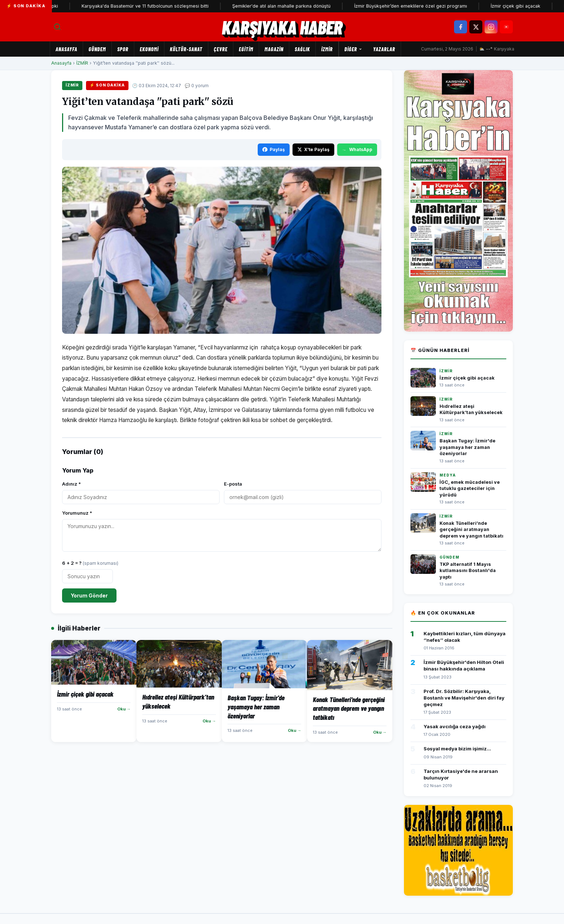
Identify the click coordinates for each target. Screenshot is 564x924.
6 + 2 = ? (90, 563)
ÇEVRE (221, 49)
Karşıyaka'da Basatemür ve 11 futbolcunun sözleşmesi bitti (164, 6)
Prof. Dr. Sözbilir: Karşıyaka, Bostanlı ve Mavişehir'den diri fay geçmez (464, 698)
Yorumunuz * (77, 513)
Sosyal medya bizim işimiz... (457, 749)
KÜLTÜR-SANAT (186, 49)
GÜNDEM (97, 49)
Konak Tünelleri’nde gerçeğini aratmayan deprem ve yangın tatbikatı (471, 530)
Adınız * (71, 484)
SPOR (123, 49)
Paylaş (274, 149)
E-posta (233, 484)
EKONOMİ (149, 49)
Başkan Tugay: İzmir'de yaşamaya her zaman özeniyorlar (467, 447)
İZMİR (327, 49)
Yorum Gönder (89, 595)
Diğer (353, 49)
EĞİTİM (246, 49)
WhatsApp (357, 149)
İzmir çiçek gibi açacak (535, 6)
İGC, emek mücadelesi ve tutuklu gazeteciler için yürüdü (470, 489)
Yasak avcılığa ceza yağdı (455, 726)
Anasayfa (66, 49)
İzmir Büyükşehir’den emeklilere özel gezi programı (430, 6)
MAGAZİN (274, 49)
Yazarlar (384, 49)
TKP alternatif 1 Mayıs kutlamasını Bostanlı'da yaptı (468, 571)
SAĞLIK (302, 49)
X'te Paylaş (313, 149)
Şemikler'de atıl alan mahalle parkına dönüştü (301, 6)
